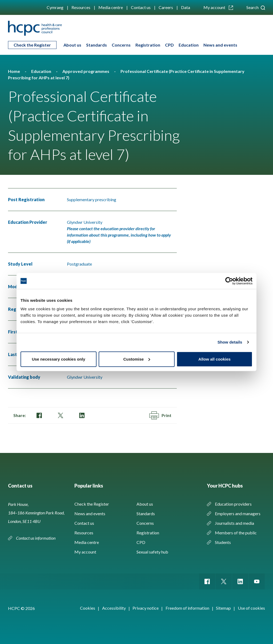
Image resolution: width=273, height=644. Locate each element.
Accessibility (114, 608)
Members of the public (236, 533)
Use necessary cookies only (58, 359)
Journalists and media (234, 523)
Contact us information (36, 538)
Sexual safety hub (152, 552)
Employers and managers (238, 513)
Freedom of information (187, 608)
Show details (230, 342)
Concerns (121, 45)
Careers (166, 7)
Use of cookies (251, 608)
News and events (220, 45)
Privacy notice (146, 608)
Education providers (233, 504)
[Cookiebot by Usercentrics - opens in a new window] (229, 281)
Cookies (88, 608)
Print (160, 415)
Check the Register (32, 45)
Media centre (111, 7)
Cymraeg (55, 7)
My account (218, 7)
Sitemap (223, 608)
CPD (169, 45)
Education (189, 45)
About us (72, 45)
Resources (81, 7)
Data (186, 7)
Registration (148, 45)
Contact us (141, 7)
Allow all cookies (214, 359)
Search (256, 7)
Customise (137, 359)
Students (223, 542)
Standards (97, 45)
